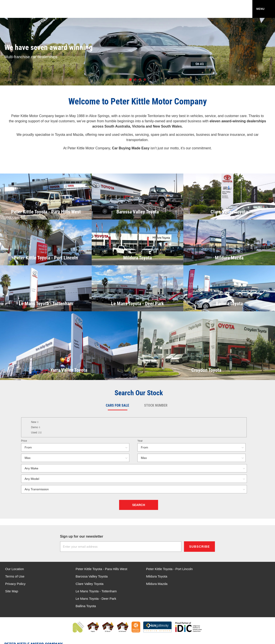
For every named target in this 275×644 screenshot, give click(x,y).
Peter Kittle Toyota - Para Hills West (100, 569)
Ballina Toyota (222, 584)
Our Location (15, 569)
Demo (36, 427)
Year (140, 441)
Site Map (12, 591)
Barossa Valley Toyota (90, 576)
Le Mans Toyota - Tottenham (232, 569)
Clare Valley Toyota (88, 584)
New (35, 422)
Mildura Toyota (153, 576)
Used (36, 433)
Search (139, 505)
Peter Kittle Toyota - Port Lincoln (166, 569)
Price (24, 441)
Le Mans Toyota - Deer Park (232, 576)
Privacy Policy (15, 584)
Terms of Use (15, 576)
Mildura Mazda (154, 584)
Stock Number (156, 405)
